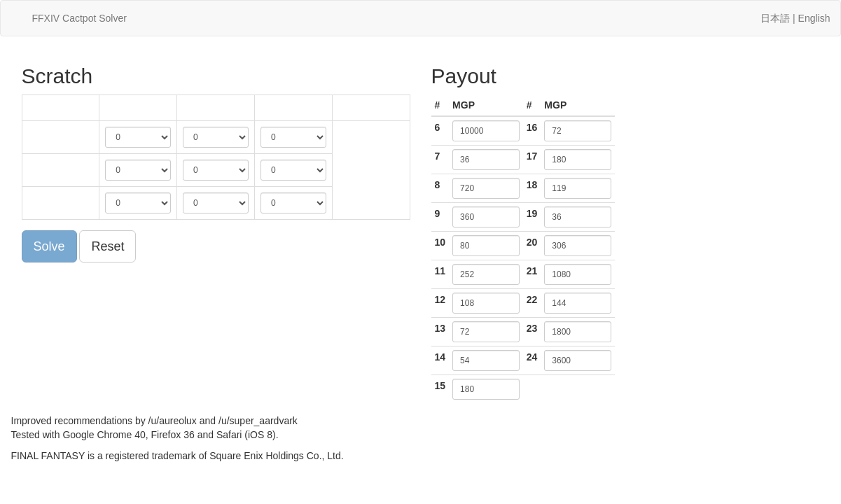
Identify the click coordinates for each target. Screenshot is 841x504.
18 (532, 185)
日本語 (775, 18)
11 (440, 271)
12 (440, 300)
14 (440, 357)
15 (440, 386)
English (814, 18)
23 (532, 328)
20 (532, 242)
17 (532, 156)
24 (532, 357)
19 (532, 213)
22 (532, 300)
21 (532, 271)
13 (440, 328)
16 (532, 127)
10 (440, 242)
